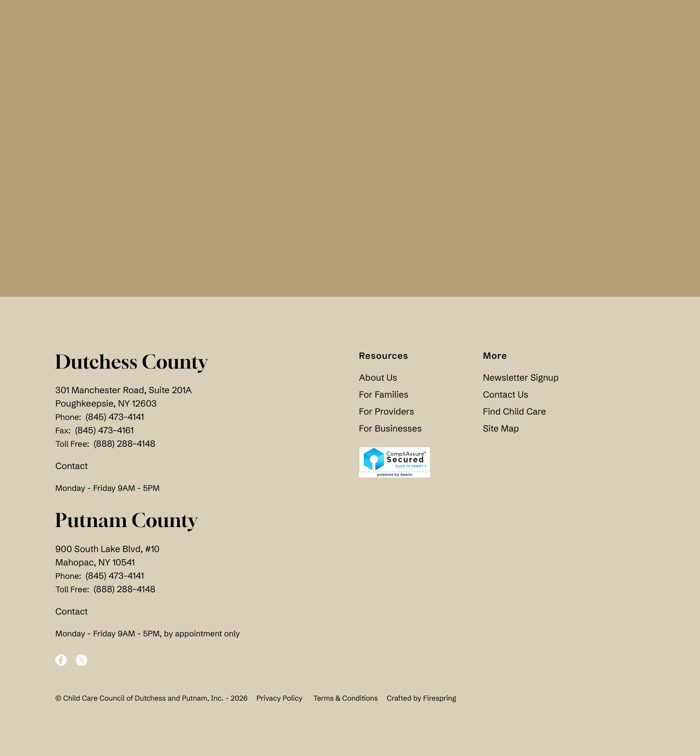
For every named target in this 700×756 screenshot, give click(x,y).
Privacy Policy (279, 698)
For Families (384, 395)
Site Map (501, 429)
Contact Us (506, 395)
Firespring (440, 698)
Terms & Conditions (346, 698)
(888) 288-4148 (125, 444)
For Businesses (390, 429)
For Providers (386, 412)
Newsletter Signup (521, 378)
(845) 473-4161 (104, 430)
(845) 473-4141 (115, 417)
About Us (378, 378)
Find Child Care (515, 412)
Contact (72, 466)
